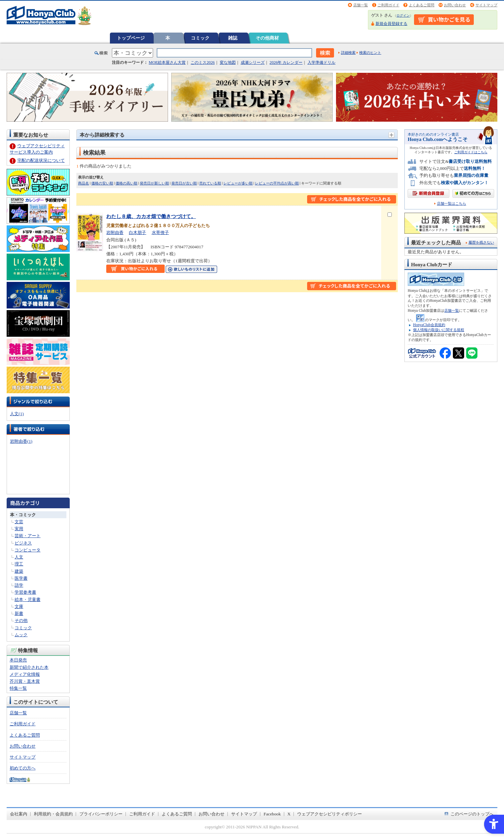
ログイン (403, 15)
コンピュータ (28, 550)
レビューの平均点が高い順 (277, 183)
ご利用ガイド (388, 5)
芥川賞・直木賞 (25, 681)
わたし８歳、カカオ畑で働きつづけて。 (151, 216)
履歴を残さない (481, 242)
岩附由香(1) (21, 441)
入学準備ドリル (321, 62)
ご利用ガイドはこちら (471, 152)
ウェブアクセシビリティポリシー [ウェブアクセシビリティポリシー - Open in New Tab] (330, 814)
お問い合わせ (455, 5)
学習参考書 (25, 592)
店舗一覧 (361, 5)
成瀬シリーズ (253, 62)
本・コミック (23, 515)
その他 (21, 620)
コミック (200, 38)
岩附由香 (115, 233)
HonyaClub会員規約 (429, 325)
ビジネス (23, 543)
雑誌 (233, 38)
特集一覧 (18, 688)
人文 (19, 557)
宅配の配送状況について (41, 160)
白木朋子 (137, 233)
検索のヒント (370, 53)
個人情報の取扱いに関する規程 (439, 330)
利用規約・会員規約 (53, 814)
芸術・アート (28, 536)
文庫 (19, 606)
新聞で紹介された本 (29, 667)
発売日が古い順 (184, 183)
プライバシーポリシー (101, 814)
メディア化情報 (25, 674)
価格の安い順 (102, 183)
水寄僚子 (160, 233)
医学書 (21, 578)
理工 (19, 564)
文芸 (19, 522)
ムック (21, 635)
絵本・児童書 (28, 599)
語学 (19, 585)
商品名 (84, 183)
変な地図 (228, 62)
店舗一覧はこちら (452, 204)
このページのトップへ (472, 814)
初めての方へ (23, 768)
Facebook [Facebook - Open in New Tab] (272, 814)
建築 (19, 571)
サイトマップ (486, 5)
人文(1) (17, 414)
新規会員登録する (391, 24)
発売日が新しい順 (154, 183)
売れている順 (210, 183)
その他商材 (267, 38)
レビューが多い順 (238, 183)
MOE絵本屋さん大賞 (167, 62)
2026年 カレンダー (286, 62)
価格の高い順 (126, 183)
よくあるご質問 (421, 5)
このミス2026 (203, 62)
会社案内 (19, 814)
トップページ (131, 38)
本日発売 (18, 660)
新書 (19, 613)
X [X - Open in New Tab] (289, 814)
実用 (19, 529)
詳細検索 (348, 53)
